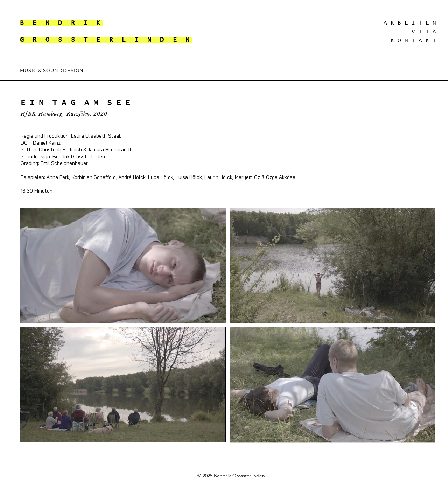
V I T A (424, 32)
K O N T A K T (413, 40)
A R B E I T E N (410, 23)
